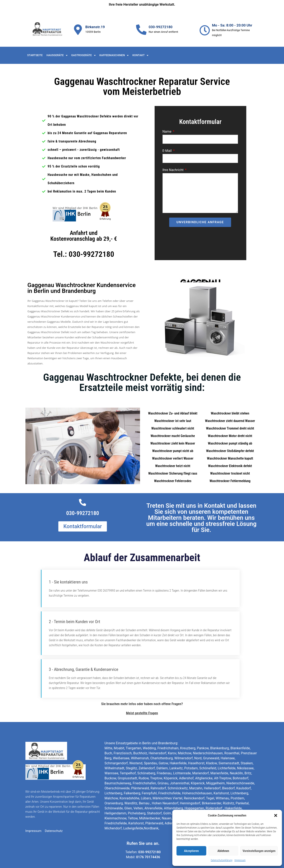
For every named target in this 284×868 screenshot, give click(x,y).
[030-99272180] (141, 30)
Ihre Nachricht (173, 170)
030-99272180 (160, 27)
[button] (276, 815)
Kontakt (140, 55)
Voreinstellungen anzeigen (259, 851)
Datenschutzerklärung (221, 860)
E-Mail (168, 151)
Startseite (35, 55)
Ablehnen (223, 851)
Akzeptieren (191, 851)
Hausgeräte (57, 55)
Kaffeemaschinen (114, 55)
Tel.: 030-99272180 (84, 254)
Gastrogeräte (83, 55)
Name (167, 132)
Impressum (240, 860)
